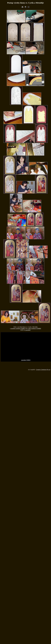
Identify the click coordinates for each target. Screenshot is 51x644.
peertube (28, 330)
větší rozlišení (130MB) (35, 328)
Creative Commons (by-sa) (43, 370)
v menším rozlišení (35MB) (17, 328)
